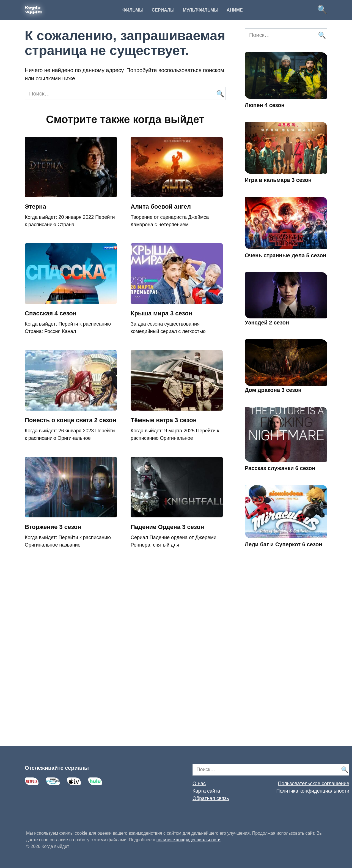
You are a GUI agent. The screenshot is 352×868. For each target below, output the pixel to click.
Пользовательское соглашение (314, 784)
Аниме (235, 10)
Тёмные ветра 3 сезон (164, 420)
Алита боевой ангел (161, 207)
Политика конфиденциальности (313, 791)
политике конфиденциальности (189, 840)
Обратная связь (211, 798)
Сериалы (163, 10)
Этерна (35, 207)
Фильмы (133, 10)
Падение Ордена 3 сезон (167, 527)
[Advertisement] (286, 655)
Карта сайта (206, 791)
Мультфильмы (201, 10)
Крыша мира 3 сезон (161, 313)
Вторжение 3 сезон (53, 527)
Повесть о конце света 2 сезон (70, 420)
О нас (199, 784)
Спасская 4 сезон (51, 313)
